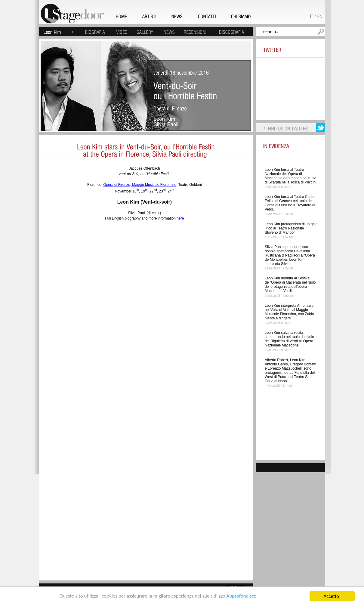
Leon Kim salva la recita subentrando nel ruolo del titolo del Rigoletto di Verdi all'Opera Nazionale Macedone (289, 339)
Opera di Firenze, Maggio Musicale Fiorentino (140, 185)
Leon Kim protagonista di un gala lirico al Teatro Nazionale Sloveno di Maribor (291, 228)
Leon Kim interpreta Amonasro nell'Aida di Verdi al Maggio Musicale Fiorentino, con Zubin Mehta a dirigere (289, 312)
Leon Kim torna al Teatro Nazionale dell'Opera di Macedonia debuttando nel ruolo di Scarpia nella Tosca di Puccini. (291, 176)
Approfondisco (242, 597)
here (180, 218)
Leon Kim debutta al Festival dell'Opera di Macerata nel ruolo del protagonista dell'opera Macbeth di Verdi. (290, 285)
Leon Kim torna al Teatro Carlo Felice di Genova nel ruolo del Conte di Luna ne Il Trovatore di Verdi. (290, 203)
